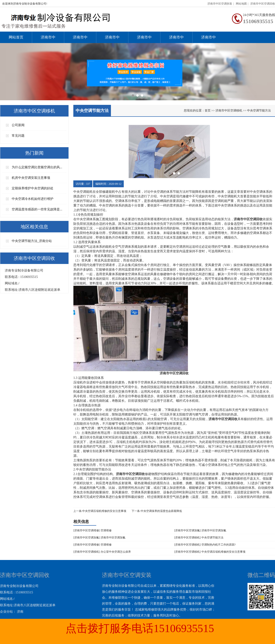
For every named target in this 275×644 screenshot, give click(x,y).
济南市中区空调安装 (48, 39)
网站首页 (16, 37)
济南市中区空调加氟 (112, 39)
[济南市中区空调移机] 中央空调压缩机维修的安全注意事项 (210, 552)
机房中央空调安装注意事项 (31, 178)
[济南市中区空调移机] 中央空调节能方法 (199, 538)
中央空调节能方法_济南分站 (32, 241)
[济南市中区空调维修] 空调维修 (92, 530)
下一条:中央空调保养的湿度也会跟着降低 (157, 511)
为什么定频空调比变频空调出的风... (37, 167)
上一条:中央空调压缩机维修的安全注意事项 (100, 511)
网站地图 (241, 4)
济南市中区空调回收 (263, 4)
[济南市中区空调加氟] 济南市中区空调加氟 (200, 530)
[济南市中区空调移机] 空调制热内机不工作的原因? (205, 545)
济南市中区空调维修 (80, 39)
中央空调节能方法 (259, 110)
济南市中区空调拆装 (220, 4)
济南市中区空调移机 (144, 39)
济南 (20, 612)
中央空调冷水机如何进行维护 (33, 199)
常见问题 (18, 136)
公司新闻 (18, 125)
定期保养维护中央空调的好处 (33, 188)
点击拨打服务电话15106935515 (140, 628)
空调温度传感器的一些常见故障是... (37, 209)
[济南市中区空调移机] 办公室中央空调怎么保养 (102, 552)
